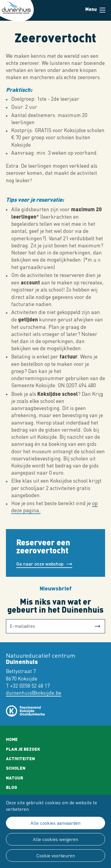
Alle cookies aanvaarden (55, 823)
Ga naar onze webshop (40, 564)
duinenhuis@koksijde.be (34, 693)
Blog (12, 787)
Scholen (16, 768)
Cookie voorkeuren (56, 856)
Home (12, 739)
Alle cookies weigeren (55, 839)
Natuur (15, 778)
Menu (102, 10)
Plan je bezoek (23, 749)
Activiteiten (20, 758)
